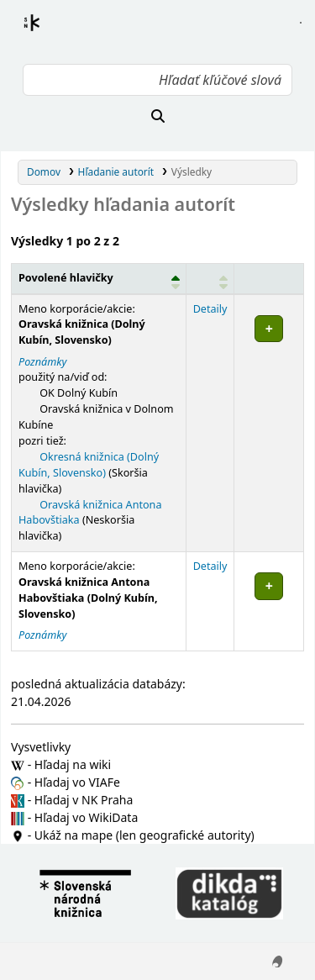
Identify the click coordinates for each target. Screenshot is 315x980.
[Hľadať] (157, 116)
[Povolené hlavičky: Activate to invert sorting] (99, 278)
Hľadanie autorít (116, 171)
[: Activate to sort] (210, 278)
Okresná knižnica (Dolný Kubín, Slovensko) (89, 465)
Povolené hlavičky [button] (66, 278)
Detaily (210, 309)
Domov (44, 171)
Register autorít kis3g (47, 33)
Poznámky (42, 362)
